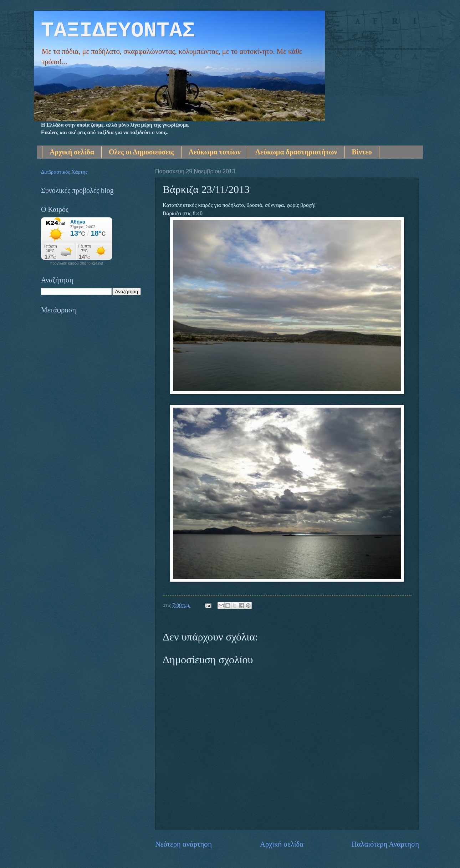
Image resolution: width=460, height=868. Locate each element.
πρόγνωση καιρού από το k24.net (77, 264)
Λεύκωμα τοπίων (215, 152)
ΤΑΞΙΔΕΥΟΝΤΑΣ (118, 31)
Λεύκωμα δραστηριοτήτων (296, 152)
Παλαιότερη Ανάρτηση (385, 844)
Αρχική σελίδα (72, 152)
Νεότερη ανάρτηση (183, 844)
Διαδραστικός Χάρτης (64, 172)
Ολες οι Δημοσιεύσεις (141, 152)
